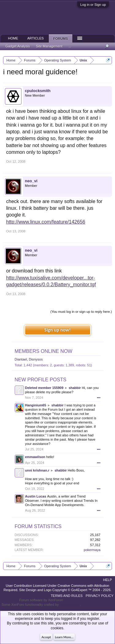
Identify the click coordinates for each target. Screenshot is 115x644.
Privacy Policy (100, 596)
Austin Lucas (36, 496)
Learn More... (64, 637)
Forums (61, 39)
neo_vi (31, 181)
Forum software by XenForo (41, 600)
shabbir (75, 388)
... (70, 46)
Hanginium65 (36, 405)
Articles (36, 38)
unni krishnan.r (37, 470)
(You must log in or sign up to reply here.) (81, 312)
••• (99, 398)
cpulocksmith (38, 91)
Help (107, 580)
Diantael (21, 359)
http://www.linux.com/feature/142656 (46, 222)
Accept (46, 637)
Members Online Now (44, 351)
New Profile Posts (41, 380)
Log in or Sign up (93, 5)
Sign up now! (57, 330)
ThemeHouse (70, 605)
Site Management (49, 46)
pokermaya (92, 550)
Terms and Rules (67, 596)
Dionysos (36, 359)
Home (13, 38)
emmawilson (35, 457)
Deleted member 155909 (44, 388)
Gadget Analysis (18, 46)
